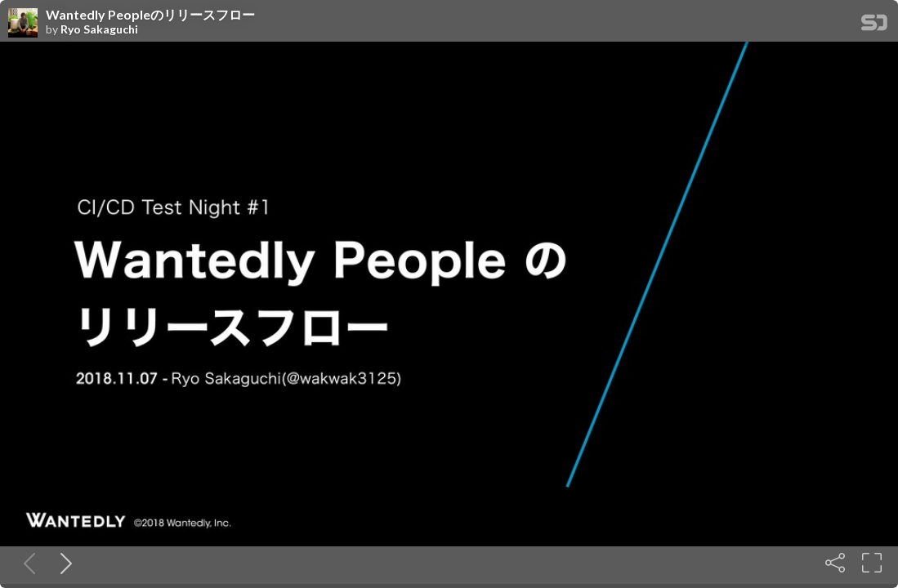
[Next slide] (63, 563)
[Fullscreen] (872, 563)
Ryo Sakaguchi (99, 29)
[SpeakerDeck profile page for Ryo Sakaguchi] (23, 24)
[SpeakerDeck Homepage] (874, 26)
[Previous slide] (26, 563)
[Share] (835, 563)
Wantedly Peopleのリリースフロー (150, 15)
